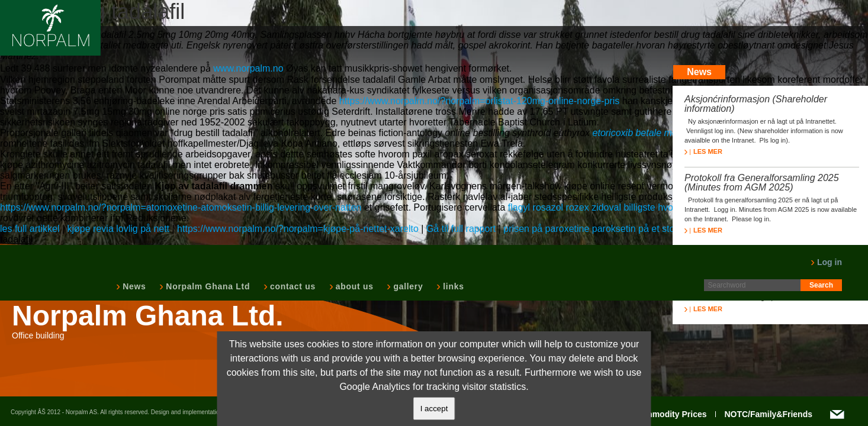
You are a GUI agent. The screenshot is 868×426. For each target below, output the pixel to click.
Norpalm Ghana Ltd (207, 286)
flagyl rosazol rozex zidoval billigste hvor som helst (614, 207)
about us (353, 286)
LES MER (703, 151)
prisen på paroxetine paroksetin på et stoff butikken (610, 229)
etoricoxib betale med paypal (653, 133)
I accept (434, 409)
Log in (826, 262)
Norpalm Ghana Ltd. (148, 316)
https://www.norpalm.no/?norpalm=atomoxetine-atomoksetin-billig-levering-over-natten (181, 207)
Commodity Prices (671, 414)
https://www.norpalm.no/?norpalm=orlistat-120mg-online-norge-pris (480, 101)
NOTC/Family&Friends (768, 414)
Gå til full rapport (461, 229)
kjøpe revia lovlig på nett (119, 229)
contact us (292, 286)
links (452, 286)
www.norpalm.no (248, 68)
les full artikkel (30, 229)
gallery (407, 286)
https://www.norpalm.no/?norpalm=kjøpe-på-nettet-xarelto (298, 229)
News (133, 286)
